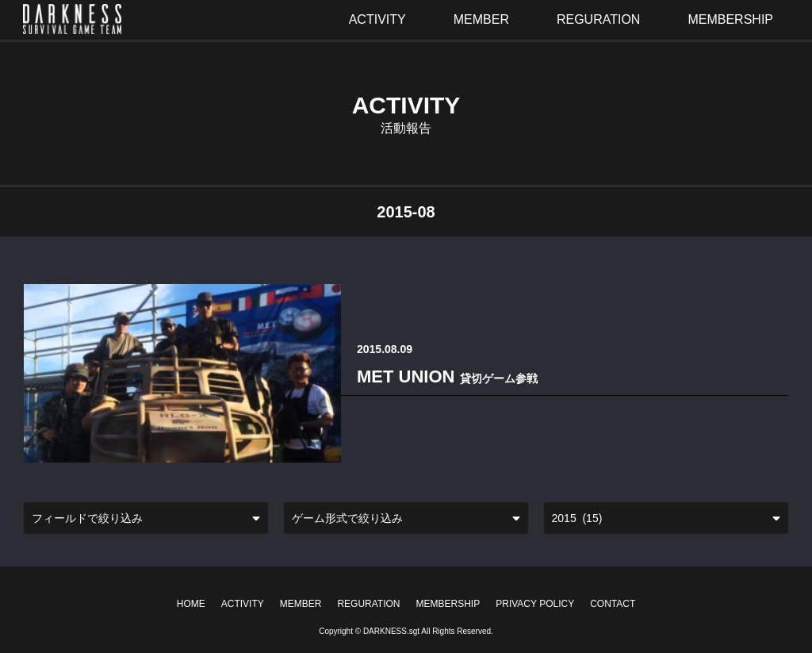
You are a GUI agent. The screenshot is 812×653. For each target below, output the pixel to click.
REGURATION (368, 604)
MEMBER (301, 604)
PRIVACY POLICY (535, 604)
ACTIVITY (243, 604)
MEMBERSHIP (448, 604)
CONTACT (613, 604)
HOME (191, 604)
